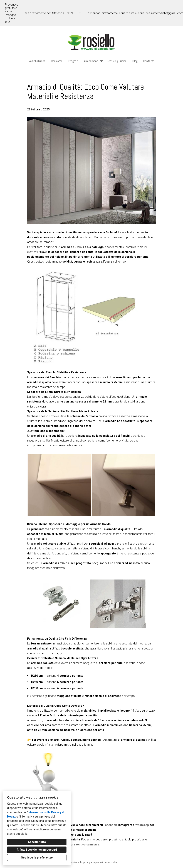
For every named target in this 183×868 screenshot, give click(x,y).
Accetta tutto (37, 842)
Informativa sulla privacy (78, 862)
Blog (135, 61)
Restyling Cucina (117, 61)
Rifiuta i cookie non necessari (37, 850)
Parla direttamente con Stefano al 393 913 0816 (53, 13)
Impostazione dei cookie (105, 862)
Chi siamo (57, 61)
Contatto (149, 61)
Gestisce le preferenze (37, 858)
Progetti (73, 61)
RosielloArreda (37, 61)
